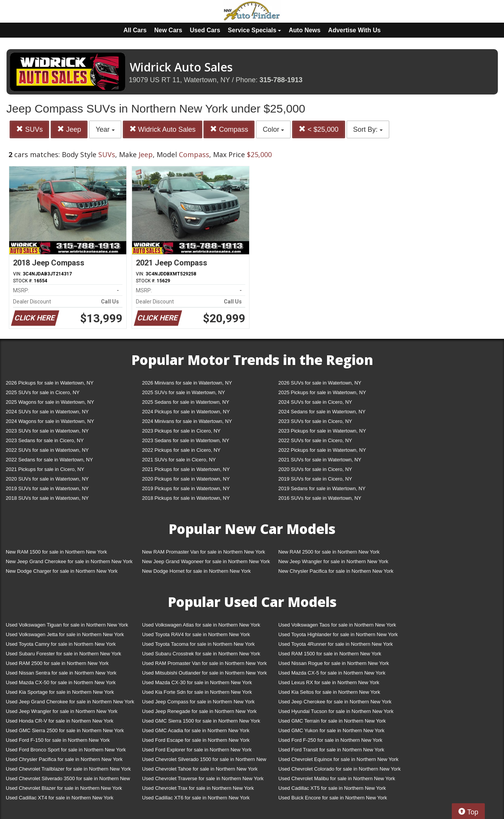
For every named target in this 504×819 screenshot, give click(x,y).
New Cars (168, 30)
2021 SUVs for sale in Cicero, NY (179, 460)
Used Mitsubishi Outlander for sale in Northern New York (204, 673)
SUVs (29, 129)
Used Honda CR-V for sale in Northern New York (59, 721)
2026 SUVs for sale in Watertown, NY (320, 383)
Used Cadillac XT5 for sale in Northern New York (332, 788)
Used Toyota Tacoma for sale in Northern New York (198, 644)
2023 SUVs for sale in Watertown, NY (47, 431)
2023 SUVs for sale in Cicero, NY (315, 421)
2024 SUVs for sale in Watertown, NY (47, 412)
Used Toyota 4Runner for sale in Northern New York (335, 644)
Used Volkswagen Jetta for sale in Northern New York (65, 634)
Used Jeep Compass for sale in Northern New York (198, 702)
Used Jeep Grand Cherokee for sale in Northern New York (70, 702)
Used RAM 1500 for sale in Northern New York (330, 654)
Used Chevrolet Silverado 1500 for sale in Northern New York (204, 761)
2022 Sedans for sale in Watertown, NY (49, 460)
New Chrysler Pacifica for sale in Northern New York (336, 571)
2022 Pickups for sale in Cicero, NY (181, 450)
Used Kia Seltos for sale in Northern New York (329, 692)
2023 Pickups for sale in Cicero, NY (181, 431)
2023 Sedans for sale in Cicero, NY (45, 440)
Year (105, 129)
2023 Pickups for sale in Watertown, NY (322, 431)
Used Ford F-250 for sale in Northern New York (330, 740)
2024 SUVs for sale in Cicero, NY (315, 402)
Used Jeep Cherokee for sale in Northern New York (335, 702)
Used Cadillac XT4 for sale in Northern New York (59, 798)
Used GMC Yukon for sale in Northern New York (331, 730)
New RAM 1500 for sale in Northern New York (56, 552)
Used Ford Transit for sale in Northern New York (331, 750)
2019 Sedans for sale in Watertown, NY (322, 488)
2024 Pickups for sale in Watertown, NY (186, 412)
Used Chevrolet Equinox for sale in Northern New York (338, 759)
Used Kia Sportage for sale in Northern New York (60, 692)
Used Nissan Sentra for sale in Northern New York (61, 673)
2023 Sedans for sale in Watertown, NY (186, 440)
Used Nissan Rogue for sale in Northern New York (334, 663)
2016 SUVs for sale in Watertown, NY (320, 498)
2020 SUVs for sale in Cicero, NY (315, 469)
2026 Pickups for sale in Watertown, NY (50, 383)
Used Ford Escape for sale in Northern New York (196, 740)
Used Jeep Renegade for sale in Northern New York (199, 711)
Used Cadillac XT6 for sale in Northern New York (196, 798)
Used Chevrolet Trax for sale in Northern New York (198, 788)
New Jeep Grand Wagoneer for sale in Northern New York (206, 561)
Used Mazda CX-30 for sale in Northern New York (197, 682)
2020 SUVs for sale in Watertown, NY (47, 479)
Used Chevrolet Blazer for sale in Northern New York (64, 788)
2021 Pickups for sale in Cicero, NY (45, 469)
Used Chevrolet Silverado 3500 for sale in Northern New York (68, 780)
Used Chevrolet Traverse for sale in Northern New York (203, 778)
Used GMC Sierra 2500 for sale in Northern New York (65, 730)
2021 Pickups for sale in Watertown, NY (186, 469)
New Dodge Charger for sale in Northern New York (62, 571)
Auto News (305, 30)
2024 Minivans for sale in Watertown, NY (187, 421)
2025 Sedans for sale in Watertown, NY (186, 402)
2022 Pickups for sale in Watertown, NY (322, 450)
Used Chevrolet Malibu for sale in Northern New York (337, 778)
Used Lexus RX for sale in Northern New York (329, 682)
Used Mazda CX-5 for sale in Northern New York (332, 673)
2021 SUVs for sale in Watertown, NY (320, 460)
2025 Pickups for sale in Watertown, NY (322, 392)
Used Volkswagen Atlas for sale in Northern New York (201, 625)
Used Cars (205, 30)
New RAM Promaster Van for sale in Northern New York (204, 552)
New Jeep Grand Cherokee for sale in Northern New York (69, 561)
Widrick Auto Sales (163, 129)
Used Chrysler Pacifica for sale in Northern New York (64, 759)
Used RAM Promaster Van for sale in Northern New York (204, 663)
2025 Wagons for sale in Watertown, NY (50, 402)
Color (273, 129)
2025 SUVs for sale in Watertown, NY (183, 392)
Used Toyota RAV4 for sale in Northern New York (196, 634)
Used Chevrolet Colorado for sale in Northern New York (340, 769)
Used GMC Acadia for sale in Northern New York (196, 730)
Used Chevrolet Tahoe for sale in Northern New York (200, 769)
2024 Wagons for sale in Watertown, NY (50, 421)
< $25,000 (319, 129)
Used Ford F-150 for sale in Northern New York (58, 740)
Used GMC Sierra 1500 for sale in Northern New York (201, 721)
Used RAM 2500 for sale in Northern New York (57, 663)
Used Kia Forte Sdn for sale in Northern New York (197, 692)
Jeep (69, 129)
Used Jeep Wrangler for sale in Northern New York (62, 711)
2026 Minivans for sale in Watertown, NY (187, 383)
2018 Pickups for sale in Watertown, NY (186, 498)
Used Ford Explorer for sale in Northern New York (197, 750)
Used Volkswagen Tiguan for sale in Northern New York (67, 625)
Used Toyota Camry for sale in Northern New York (61, 644)
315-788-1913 (281, 80)
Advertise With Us (354, 30)
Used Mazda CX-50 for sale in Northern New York (61, 682)
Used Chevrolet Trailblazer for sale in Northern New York (68, 769)
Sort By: (368, 129)
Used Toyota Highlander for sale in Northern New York (338, 634)
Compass (229, 129)
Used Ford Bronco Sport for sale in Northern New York (66, 750)
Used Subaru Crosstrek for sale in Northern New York (201, 654)
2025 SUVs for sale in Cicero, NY (43, 392)
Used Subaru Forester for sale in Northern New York (64, 654)
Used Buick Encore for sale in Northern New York (333, 798)
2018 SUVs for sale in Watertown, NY (47, 498)
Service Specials (255, 30)
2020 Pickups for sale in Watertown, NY (186, 479)
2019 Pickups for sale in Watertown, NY (186, 488)
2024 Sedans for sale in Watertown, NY (322, 412)
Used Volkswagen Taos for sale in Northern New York (337, 625)
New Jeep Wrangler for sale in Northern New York (333, 561)
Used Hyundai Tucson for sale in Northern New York (336, 711)
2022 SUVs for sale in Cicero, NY (315, 440)
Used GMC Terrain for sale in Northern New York (332, 721)
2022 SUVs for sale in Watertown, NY (47, 450)
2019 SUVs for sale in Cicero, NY (315, 479)
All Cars (135, 30)
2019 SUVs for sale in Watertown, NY (47, 488)
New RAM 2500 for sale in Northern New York (329, 552)
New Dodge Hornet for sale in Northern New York (196, 571)
